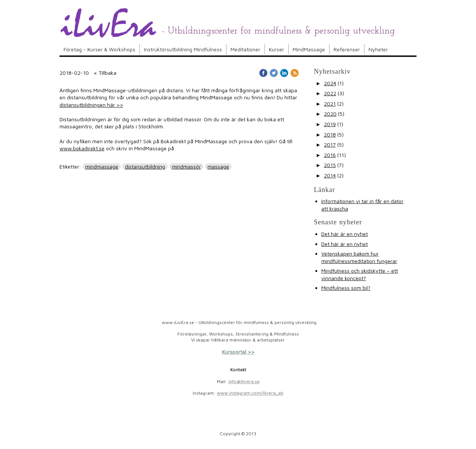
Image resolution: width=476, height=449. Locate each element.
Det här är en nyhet (345, 234)
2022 (330, 93)
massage (218, 166)
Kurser (276, 49)
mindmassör (186, 166)
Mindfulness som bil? (346, 288)
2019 (330, 124)
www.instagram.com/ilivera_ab (250, 393)
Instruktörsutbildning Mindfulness (183, 49)
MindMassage (309, 49)
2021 (330, 104)
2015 (330, 165)
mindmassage (102, 166)
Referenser (347, 49)
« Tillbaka (105, 73)
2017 (330, 145)
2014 (330, 175)
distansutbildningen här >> (91, 105)
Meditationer (245, 49)
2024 (330, 83)
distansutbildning (145, 166)
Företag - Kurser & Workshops (99, 49)
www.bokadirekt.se (82, 148)
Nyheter (378, 49)
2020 (330, 114)
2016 (330, 155)
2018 (330, 134)
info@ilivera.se (244, 381)
